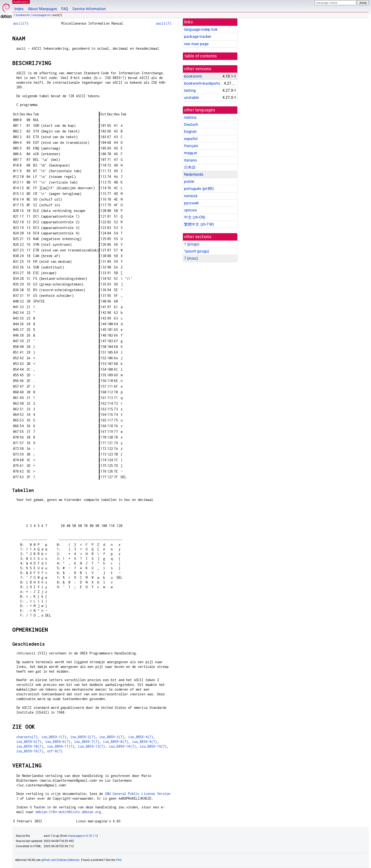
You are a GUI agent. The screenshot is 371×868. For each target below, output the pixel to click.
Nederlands (194, 174)
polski (189, 182)
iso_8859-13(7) (91, 746)
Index (19, 9)
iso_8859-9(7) (145, 742)
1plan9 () (197, 251)
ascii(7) (21, 23)
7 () (191, 258)
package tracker (198, 37)
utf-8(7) (55, 751)
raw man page (196, 44)
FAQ (65, 9)
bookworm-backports (202, 83)
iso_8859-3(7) (112, 737)
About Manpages (42, 9)
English (190, 132)
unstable (191, 98)
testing (190, 90)
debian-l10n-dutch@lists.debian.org (68, 812)
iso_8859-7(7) (87, 742)
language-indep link (201, 29)
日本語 (190, 167)
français (191, 146)
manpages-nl (41, 15)
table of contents (201, 56)
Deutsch (191, 125)
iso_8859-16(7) (30, 751)
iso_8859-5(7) (29, 742)
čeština (190, 117)
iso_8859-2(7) (83, 737)
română (191, 196)
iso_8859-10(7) (30, 746)
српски (190, 210)
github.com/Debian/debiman (61, 860)
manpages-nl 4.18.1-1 (82, 836)
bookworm (23, 15)
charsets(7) (27, 737)
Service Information (89, 9)
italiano (190, 160)
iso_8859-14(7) (122, 746)
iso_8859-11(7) (61, 746)
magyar (191, 153)
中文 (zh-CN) (195, 217)
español (191, 139)
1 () (192, 244)
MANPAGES (21, 2)
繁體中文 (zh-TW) (199, 224)
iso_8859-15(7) (153, 746)
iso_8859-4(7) (141, 737)
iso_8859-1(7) (54, 737)
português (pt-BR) (199, 189)
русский (191, 203)
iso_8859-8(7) (115, 742)
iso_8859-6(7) (58, 742)
